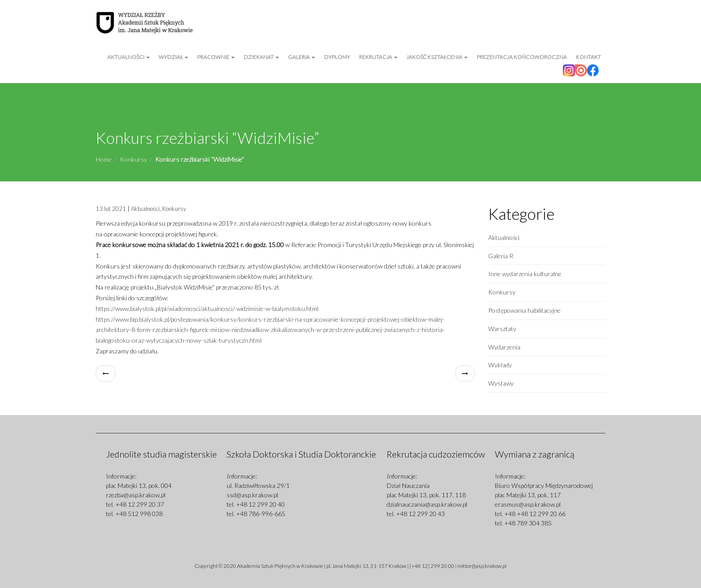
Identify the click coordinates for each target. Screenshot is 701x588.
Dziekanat (261, 57)
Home (104, 159)
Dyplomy (337, 57)
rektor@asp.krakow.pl (482, 566)
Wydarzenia (504, 347)
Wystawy (501, 383)
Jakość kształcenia (437, 57)
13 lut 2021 (111, 209)
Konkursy (133, 159)
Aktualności (129, 57)
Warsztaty (502, 329)
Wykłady (500, 365)
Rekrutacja (378, 57)
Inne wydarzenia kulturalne (525, 274)
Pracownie (216, 57)
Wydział (173, 57)
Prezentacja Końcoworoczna (522, 57)
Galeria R (501, 256)
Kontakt (588, 57)
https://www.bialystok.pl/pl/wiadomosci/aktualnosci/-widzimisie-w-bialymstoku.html (207, 309)
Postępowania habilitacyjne (524, 310)
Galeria (302, 57)
